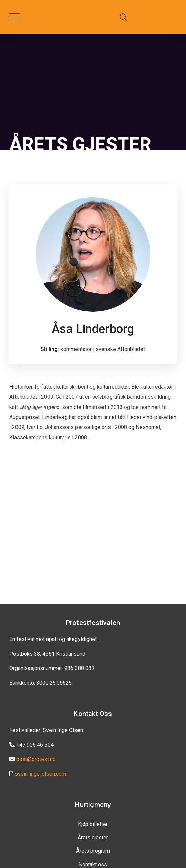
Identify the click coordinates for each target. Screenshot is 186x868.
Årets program (93, 851)
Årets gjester (93, 837)
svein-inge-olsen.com (40, 774)
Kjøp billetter (93, 824)
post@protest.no (36, 759)
